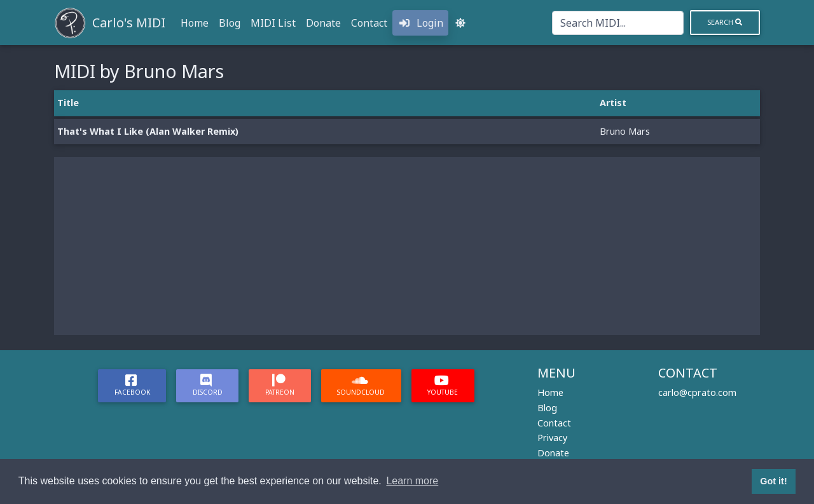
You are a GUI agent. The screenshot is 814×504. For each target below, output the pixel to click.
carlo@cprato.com (697, 392)
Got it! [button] (773, 481)
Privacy (552, 438)
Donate (323, 23)
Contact (369, 23)
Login (420, 23)
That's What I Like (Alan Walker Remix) (148, 131)
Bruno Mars (625, 131)
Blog (230, 23)
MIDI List (273, 23)
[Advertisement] (407, 246)
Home (195, 23)
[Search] (618, 23)
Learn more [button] (412, 481)
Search (725, 22)
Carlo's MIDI (129, 23)
